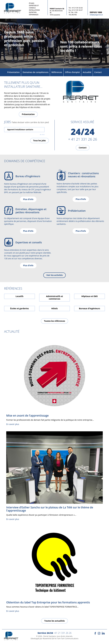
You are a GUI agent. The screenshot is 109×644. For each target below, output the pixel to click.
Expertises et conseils (29, 242)
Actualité (87, 72)
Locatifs (20, 296)
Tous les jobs (39, 140)
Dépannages (34, 15)
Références (57, 72)
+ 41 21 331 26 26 (83, 139)
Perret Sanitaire (50, 636)
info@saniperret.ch (96, 15)
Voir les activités (55, 275)
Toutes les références (55, 321)
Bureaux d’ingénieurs (89, 308)
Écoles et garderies (20, 308)
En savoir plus (13, 424)
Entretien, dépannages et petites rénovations (31, 211)
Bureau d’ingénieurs (28, 176)
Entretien (33, 12)
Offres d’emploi (72, 72)
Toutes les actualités (54, 621)
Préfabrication (77, 211)
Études (32, 3)
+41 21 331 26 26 (77, 8)
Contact (98, 72)
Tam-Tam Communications (68, 639)
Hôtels (55, 308)
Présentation (13, 72)
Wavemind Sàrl (49, 639)
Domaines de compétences (35, 72)
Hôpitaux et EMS (89, 296)
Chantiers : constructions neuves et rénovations (83, 175)
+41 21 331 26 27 (77, 10)
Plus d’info (28, 199)
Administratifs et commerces (55, 298)
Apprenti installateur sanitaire (20, 130)
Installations (34, 10)
